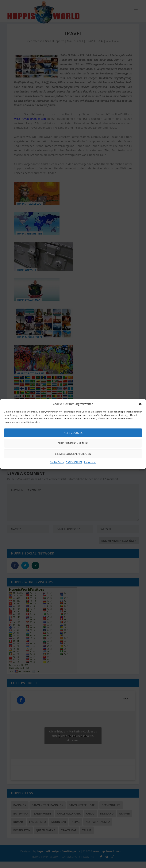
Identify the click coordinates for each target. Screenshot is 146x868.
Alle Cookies (73, 433)
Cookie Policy (57, 462)
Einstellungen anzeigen (73, 454)
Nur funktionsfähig (73, 443)
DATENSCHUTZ (74, 462)
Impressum (90, 462)
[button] (140, 404)
